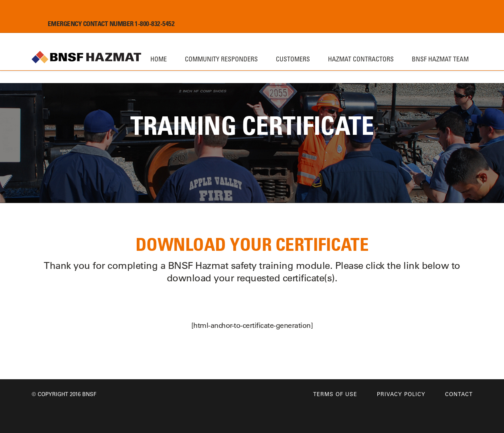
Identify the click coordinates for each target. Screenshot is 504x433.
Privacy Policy (401, 394)
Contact (459, 394)
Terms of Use (335, 394)
